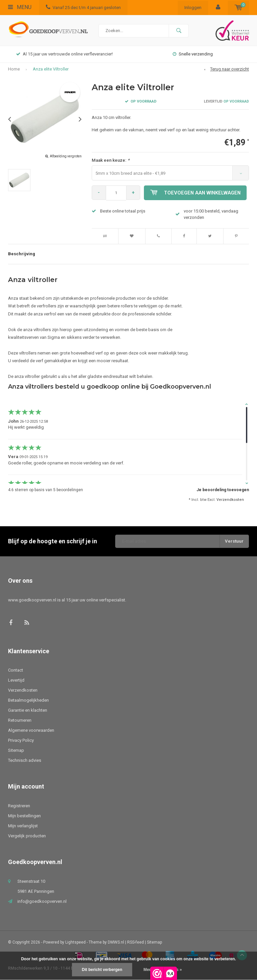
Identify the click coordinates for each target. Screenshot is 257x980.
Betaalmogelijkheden (28, 700)
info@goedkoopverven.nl (42, 901)
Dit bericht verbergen (102, 970)
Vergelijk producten (27, 836)
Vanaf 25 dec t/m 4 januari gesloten (83, 8)
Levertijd (16, 680)
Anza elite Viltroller (51, 69)
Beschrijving (22, 254)
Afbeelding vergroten (66, 156)
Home (14, 69)
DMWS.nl (116, 942)
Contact (16, 670)
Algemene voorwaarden (31, 730)
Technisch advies (25, 760)
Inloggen (193, 8)
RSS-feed (136, 942)
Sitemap (16, 750)
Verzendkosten (230, 500)
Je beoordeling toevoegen (223, 490)
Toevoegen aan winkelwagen (197, 193)
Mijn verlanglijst (23, 826)
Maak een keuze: (111, 160)
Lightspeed (75, 942)
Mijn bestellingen (24, 816)
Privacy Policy (21, 740)
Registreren (19, 806)
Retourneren (20, 720)
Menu (20, 7)
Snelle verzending (193, 54)
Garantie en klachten (28, 710)
